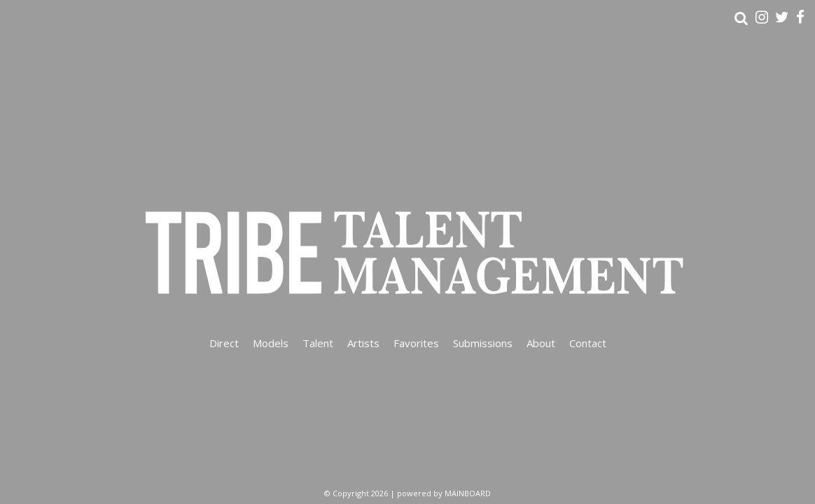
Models (271, 343)
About (541, 343)
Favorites (416, 343)
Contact (588, 343)
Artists (363, 343)
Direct (224, 343)
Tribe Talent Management (407, 252)
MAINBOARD (468, 493)
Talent (318, 343)
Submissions (483, 343)
